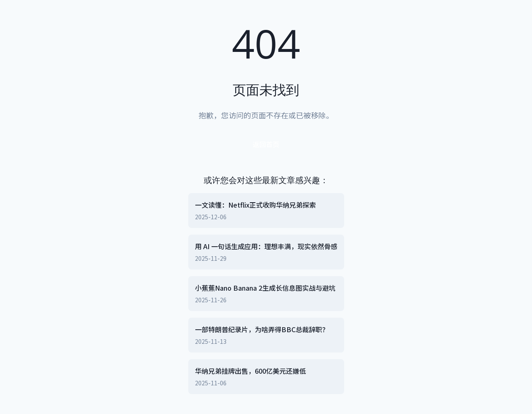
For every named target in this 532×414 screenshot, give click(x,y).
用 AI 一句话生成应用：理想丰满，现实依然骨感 (266, 246)
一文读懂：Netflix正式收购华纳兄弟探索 (255, 205)
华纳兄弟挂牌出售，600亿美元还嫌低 (250, 371)
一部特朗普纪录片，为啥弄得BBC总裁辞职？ (262, 329)
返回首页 (266, 144)
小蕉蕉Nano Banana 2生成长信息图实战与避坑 (265, 288)
